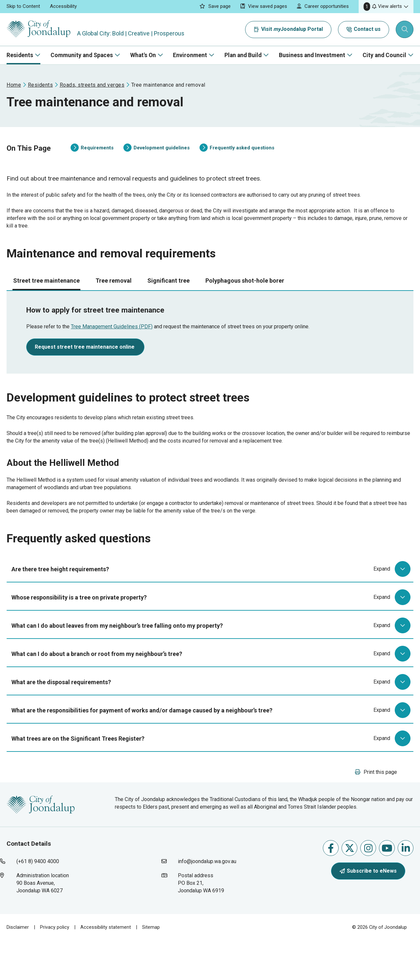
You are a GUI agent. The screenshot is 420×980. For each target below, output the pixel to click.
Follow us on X (350, 887)
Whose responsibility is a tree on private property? (212, 628)
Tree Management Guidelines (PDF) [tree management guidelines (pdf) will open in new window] (112, 345)
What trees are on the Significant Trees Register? (212, 770)
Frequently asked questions (237, 154)
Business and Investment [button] (312, 55)
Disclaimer (18, 967)
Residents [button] (20, 55)
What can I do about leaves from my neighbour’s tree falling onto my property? (212, 657)
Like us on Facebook (331, 887)
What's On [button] (143, 55)
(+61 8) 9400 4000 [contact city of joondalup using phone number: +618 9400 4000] (38, 901)
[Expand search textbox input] (405, 30)
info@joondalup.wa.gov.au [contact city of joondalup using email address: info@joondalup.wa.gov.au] (207, 901)
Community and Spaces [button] (82, 55)
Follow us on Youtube (387, 887)
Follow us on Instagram (368, 887)
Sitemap (151, 967)
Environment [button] (190, 55)
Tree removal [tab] (114, 299)
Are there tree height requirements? (212, 600)
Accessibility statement (106, 967)
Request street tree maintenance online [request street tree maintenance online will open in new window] (85, 365)
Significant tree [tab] (168, 299)
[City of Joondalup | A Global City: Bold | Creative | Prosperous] (41, 29)
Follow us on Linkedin (406, 887)
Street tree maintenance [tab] (46, 299)
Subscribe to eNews (368, 910)
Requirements (92, 154)
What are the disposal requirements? (212, 713)
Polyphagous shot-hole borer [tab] (245, 299)
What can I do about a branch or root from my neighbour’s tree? (212, 685)
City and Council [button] (384, 55)
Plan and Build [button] (243, 55)
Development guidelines (157, 154)
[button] (386, 7)
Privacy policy (55, 967)
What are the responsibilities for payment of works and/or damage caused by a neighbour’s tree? (212, 741)
